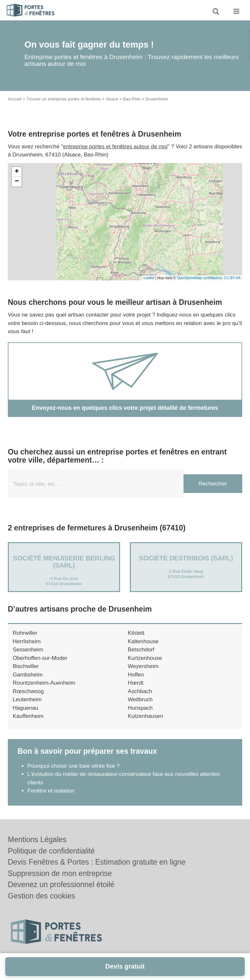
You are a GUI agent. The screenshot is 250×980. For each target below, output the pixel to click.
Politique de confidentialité (51, 851)
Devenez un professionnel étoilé (61, 884)
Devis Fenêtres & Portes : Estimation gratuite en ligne (97, 862)
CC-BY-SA (232, 278)
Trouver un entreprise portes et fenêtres (64, 99)
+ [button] (17, 172)
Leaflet (149, 278)
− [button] (17, 182)
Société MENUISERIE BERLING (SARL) (64, 562)
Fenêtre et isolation (51, 791)
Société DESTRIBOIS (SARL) (186, 558)
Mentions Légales (37, 839)
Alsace (112, 99)
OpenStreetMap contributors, (200, 278)
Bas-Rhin (132, 99)
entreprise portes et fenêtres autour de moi (115, 147)
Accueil (15, 99)
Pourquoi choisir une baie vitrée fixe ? (74, 766)
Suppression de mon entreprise (60, 873)
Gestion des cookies (42, 896)
